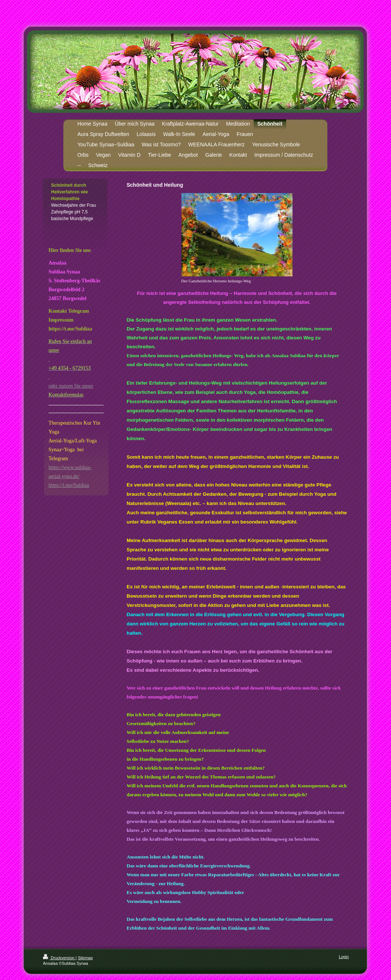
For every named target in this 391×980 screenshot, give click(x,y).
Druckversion (59, 958)
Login (344, 957)
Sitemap (85, 958)
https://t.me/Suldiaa (69, 485)
